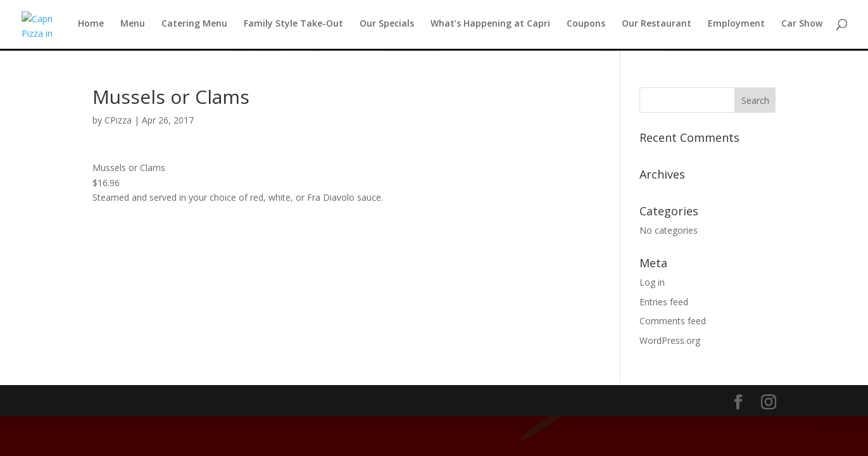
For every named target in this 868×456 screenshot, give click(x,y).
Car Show (802, 26)
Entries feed (664, 302)
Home (91, 26)
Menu (133, 26)
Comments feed (673, 321)
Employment (736, 26)
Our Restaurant (657, 26)
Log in (652, 282)
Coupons (586, 26)
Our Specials (387, 26)
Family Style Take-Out (293, 26)
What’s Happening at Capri (490, 26)
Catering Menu (194, 26)
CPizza (118, 120)
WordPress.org (670, 340)
